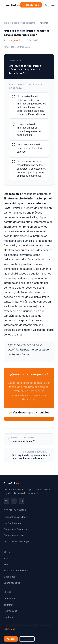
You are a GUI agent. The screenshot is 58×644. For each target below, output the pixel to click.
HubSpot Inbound (13, 523)
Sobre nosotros (12, 583)
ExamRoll (11, 483)
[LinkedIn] (6, 501)
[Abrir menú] (53, 5)
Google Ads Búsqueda (16, 529)
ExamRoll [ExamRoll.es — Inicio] (12, 5)
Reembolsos (10, 611)
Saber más (9, 629)
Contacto (9, 617)
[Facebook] (14, 501)
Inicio (6, 23)
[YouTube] (21, 501)
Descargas (31, 5)
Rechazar (27, 639)
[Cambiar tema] (46, 5)
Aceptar (11, 639)
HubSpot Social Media (15, 517)
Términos (9, 605)
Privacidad (9, 599)
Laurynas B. (14, 40)
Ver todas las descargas (17, 541)
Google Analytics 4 (14, 535)
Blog (6, 565)
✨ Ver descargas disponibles (29, 412)
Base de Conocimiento (24, 23)
